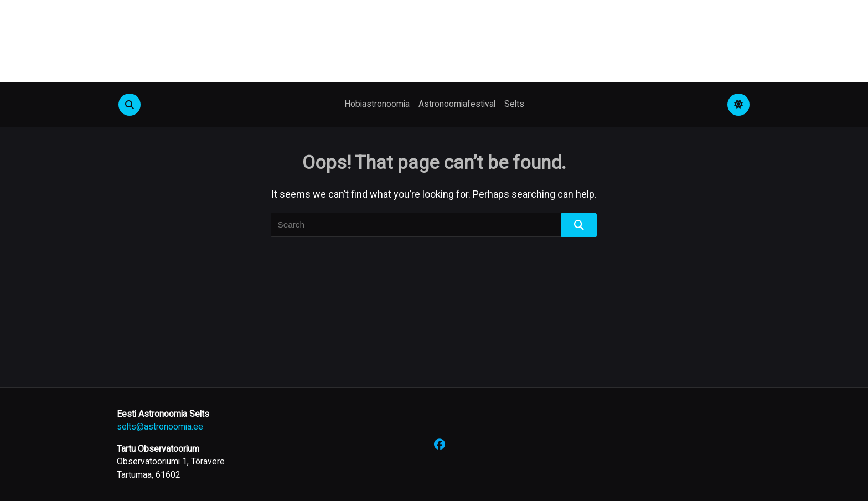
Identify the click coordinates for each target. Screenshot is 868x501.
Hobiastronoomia (377, 104)
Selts (514, 104)
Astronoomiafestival (457, 104)
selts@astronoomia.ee (160, 427)
